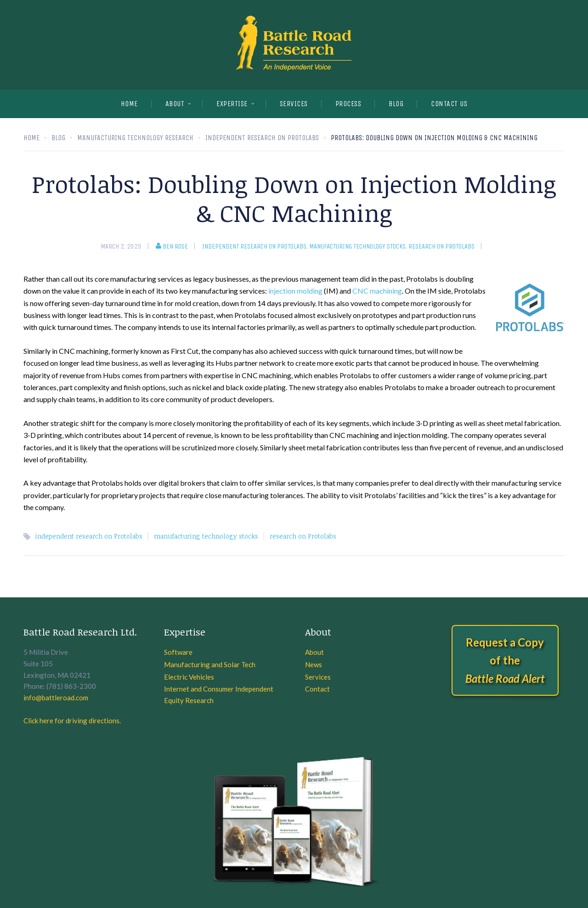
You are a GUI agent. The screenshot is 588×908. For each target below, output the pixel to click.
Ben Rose (172, 246)
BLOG (396, 104)
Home (129, 104)
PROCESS (348, 104)
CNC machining (377, 291)
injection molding (295, 291)
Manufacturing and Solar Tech (210, 664)
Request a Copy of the (505, 660)
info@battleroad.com (56, 698)
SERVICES (294, 104)
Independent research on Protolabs (254, 246)
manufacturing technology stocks (357, 246)
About (175, 104)
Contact (317, 689)
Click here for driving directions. (72, 721)
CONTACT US (449, 104)
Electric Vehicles (189, 677)
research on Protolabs (303, 536)
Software (178, 652)
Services (318, 677)
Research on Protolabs (441, 246)
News (314, 664)
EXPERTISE (232, 104)
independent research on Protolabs (89, 536)
